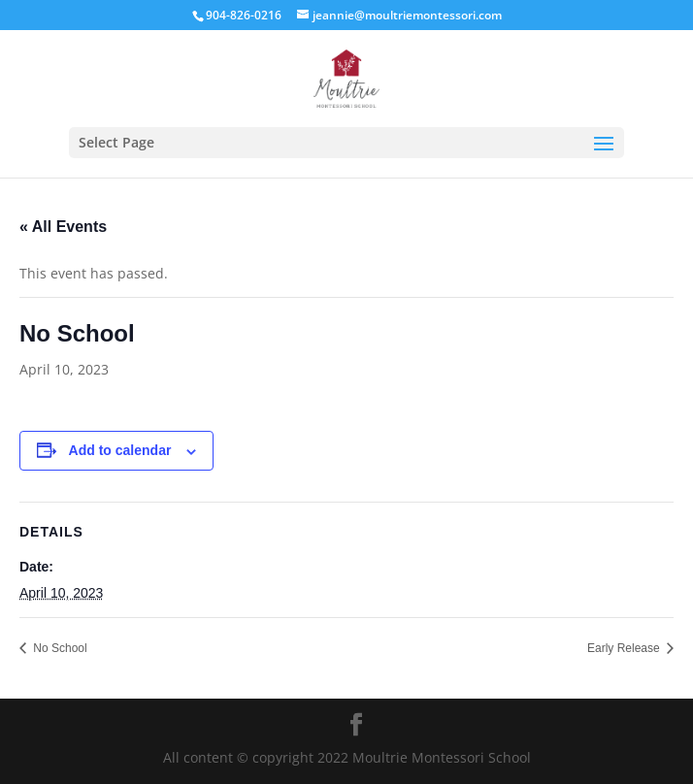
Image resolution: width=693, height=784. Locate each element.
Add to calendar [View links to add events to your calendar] (120, 450)
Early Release (625, 648)
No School (59, 648)
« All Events (63, 227)
